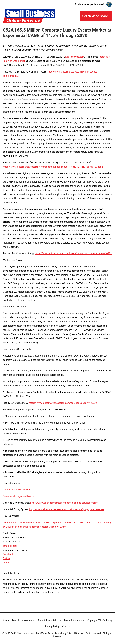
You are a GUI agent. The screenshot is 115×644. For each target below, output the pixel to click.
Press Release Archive (23, 620)
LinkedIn (7, 563)
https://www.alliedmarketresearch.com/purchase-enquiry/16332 (63, 403)
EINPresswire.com (75, 57)
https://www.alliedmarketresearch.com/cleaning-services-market (64, 503)
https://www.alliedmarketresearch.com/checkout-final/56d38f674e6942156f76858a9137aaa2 (53, 167)
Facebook (8, 554)
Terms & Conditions (74, 620)
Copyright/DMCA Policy (100, 620)
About (6, 620)
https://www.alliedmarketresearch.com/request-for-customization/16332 (73, 253)
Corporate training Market (16, 490)
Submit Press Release (49, 620)
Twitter (7, 558)
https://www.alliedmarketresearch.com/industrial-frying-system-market (67, 509)
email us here (10, 546)
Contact (66, 626)
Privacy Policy (52, 626)
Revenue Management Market (19, 496)
